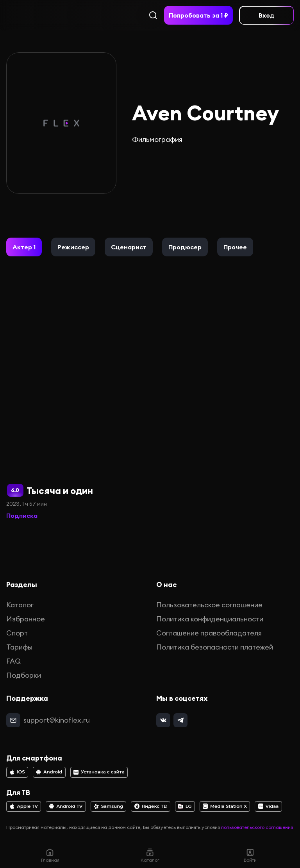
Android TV (66, 806)
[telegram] (180, 720)
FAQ (13, 661)
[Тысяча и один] (76, 395)
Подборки (24, 675)
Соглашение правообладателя (209, 633)
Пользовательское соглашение (209, 605)
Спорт (17, 633)
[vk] (163, 720)
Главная (50, 855)
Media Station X (225, 806)
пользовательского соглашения (257, 827)
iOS (17, 772)
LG (185, 806)
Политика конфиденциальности (210, 619)
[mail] (13, 720)
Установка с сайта (99, 772)
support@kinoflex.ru (57, 720)
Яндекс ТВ (151, 806)
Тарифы (19, 647)
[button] (24, 247)
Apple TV (24, 806)
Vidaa (269, 806)
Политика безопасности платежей (215, 647)
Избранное (26, 619)
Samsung (108, 806)
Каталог (20, 605)
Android (49, 772)
